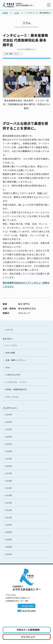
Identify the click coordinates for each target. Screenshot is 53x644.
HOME (5, 13)
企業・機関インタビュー (13, 54)
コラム (17, 13)
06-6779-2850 (29, 611)
